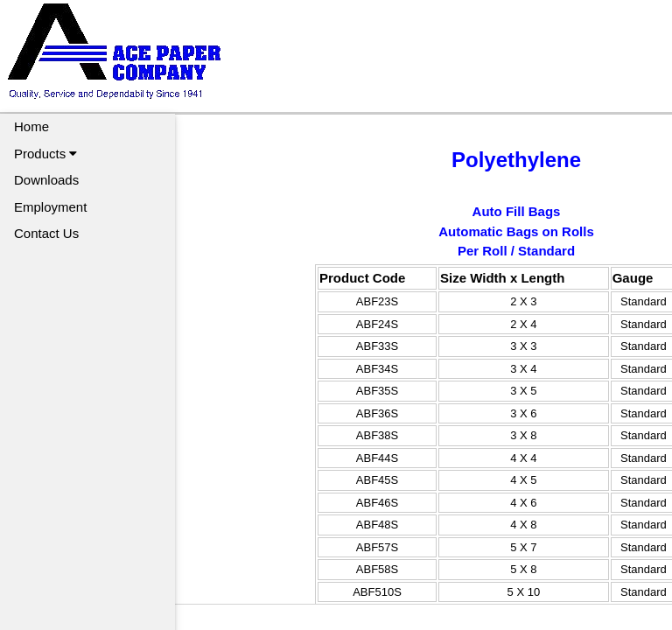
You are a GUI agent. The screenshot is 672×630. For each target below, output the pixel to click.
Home (31, 126)
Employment (50, 207)
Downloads (46, 180)
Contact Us (46, 233)
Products (45, 154)
